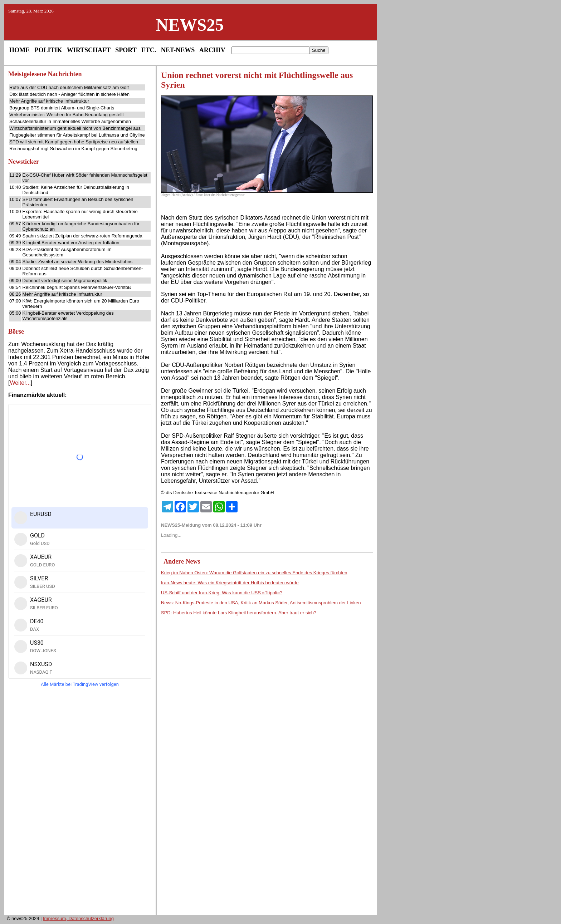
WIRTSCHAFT (89, 50)
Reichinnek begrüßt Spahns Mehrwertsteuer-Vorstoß (77, 287)
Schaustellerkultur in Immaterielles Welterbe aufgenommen (70, 121)
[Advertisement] (80, 803)
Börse (16, 331)
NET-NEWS (178, 50)
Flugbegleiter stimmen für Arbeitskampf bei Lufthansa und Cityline (77, 135)
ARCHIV (212, 50)
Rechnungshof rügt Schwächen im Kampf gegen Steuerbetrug (73, 149)
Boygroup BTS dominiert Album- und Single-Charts (62, 108)
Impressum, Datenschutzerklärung (78, 918)
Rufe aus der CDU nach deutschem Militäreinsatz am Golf (69, 87)
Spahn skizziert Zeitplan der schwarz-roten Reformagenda (82, 236)
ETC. (149, 50)
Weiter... (20, 383)
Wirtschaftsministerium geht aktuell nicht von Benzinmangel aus (75, 128)
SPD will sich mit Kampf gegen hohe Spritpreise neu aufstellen (74, 142)
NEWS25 (190, 25)
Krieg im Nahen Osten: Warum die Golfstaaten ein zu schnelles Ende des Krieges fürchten (254, 573)
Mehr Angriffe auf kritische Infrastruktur (49, 101)
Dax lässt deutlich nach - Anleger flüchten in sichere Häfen (69, 94)
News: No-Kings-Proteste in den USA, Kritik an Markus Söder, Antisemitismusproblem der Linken (261, 603)
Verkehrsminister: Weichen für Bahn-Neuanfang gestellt (67, 115)
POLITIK (48, 50)
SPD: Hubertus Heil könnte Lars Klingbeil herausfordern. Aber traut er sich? (239, 613)
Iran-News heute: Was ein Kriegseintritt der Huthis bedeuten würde (230, 583)
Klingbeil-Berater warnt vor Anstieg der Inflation (71, 243)
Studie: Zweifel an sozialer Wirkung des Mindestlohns (78, 262)
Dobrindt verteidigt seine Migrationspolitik (65, 281)
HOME (19, 50)
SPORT (126, 50)
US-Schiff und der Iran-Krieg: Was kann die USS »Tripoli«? (222, 593)
